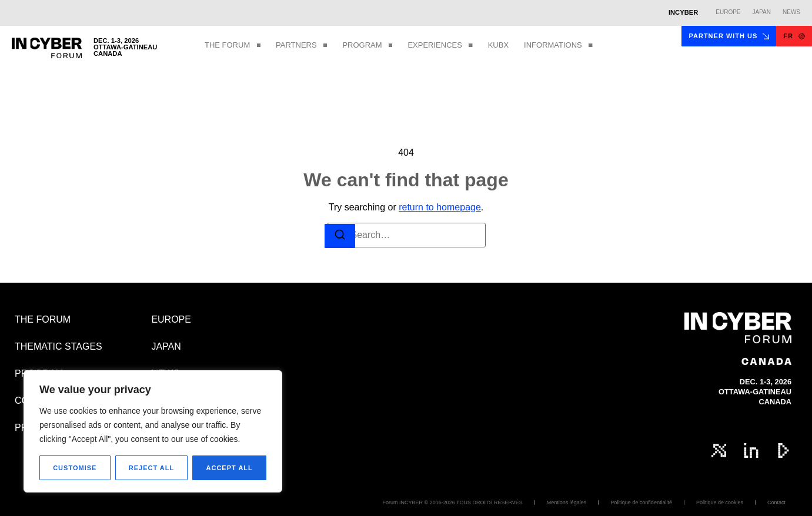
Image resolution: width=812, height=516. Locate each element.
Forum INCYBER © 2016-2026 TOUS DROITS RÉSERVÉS (453, 502)
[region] (153, 431)
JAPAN (166, 346)
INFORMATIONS (558, 46)
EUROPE (171, 319)
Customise (75, 468)
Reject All (151, 468)
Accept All (230, 468)
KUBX (498, 45)
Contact (776, 502)
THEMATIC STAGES (59, 346)
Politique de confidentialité (641, 502)
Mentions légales (567, 502)
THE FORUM (233, 46)
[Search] (340, 236)
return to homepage (440, 207)
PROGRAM (367, 46)
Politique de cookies (720, 502)
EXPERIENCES (440, 46)
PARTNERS (301, 46)
